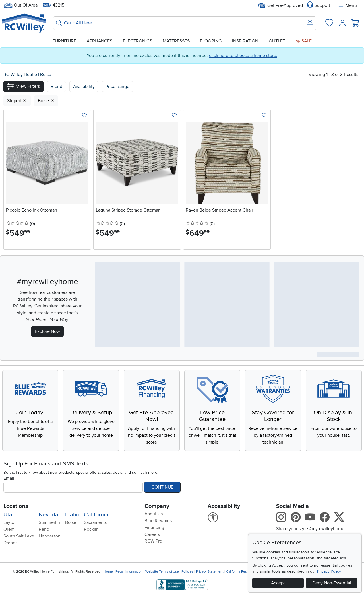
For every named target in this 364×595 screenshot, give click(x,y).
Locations (16, 506)
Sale (304, 41)
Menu (347, 5)
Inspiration (245, 41)
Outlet (277, 41)
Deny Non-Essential (332, 583)
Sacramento (96, 522)
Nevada (48, 515)
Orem (9, 529)
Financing (154, 528)
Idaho (32, 75)
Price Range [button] (117, 87)
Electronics (137, 41)
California (96, 515)
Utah (9, 515)
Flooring (211, 41)
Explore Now (47, 331)
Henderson (50, 536)
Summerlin (49, 522)
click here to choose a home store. (243, 56)
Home (108, 572)
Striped (17, 101)
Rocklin (91, 529)
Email (9, 478)
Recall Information (129, 572)
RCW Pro (153, 541)
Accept (278, 583)
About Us (154, 514)
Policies (187, 572)
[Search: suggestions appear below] (185, 23)
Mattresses (176, 41)
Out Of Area (21, 5)
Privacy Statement (210, 572)
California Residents (241, 572)
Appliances (100, 41)
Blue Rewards (158, 521)
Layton (10, 522)
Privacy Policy (329, 571)
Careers (152, 534)
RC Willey (13, 75)
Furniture (64, 41)
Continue (162, 487)
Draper (10, 543)
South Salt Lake (19, 536)
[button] (23, 86)
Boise (46, 75)
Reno (44, 529)
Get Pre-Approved (281, 5)
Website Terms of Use (162, 572)
